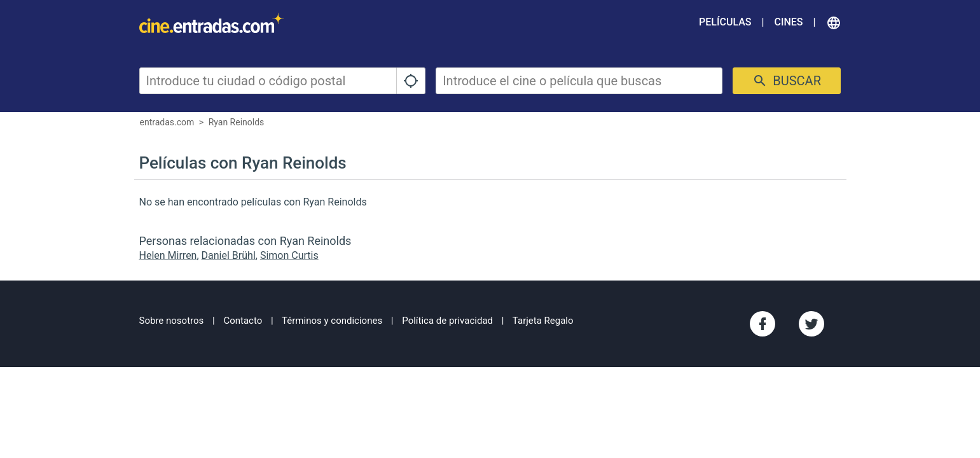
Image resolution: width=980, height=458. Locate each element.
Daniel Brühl (229, 255)
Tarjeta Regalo (543, 321)
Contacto (243, 321)
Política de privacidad (447, 321)
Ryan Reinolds (237, 122)
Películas (725, 22)
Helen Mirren (168, 255)
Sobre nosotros (172, 321)
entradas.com (167, 122)
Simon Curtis (289, 255)
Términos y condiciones (332, 321)
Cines (788, 22)
